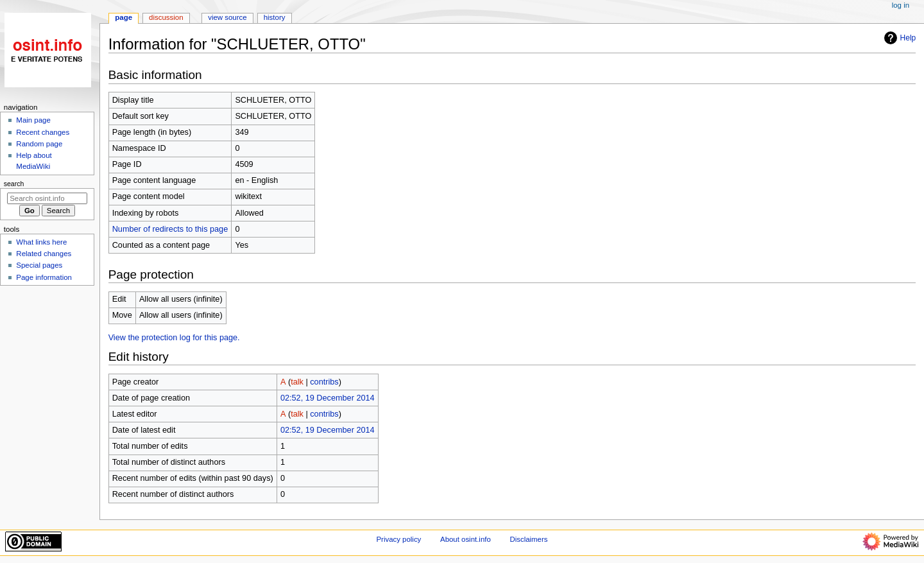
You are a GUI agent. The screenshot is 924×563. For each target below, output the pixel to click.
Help (899, 38)
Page (124, 17)
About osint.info (466, 539)
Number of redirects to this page (170, 229)
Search (14, 184)
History (275, 17)
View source (227, 17)
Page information (44, 277)
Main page (33, 120)
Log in (901, 5)
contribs (324, 382)
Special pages (39, 265)
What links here (41, 242)
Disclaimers (528, 539)
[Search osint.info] (47, 198)
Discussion (166, 17)
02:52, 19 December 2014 (328, 398)
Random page (39, 144)
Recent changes (43, 132)
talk (297, 382)
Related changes (44, 254)
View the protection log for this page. (174, 338)
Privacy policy (399, 539)
